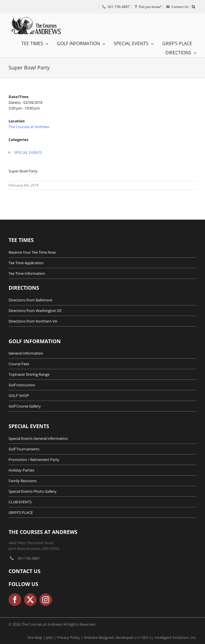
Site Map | (37, 637)
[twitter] (30, 600)
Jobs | (51, 637)
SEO (145, 637)
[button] (193, 7)
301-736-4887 (29, 558)
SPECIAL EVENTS (28, 152)
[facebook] (15, 600)
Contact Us (25, 571)
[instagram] (46, 600)
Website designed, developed (108, 637)
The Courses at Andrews (29, 127)
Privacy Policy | (70, 637)
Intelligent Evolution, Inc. (175, 637)
